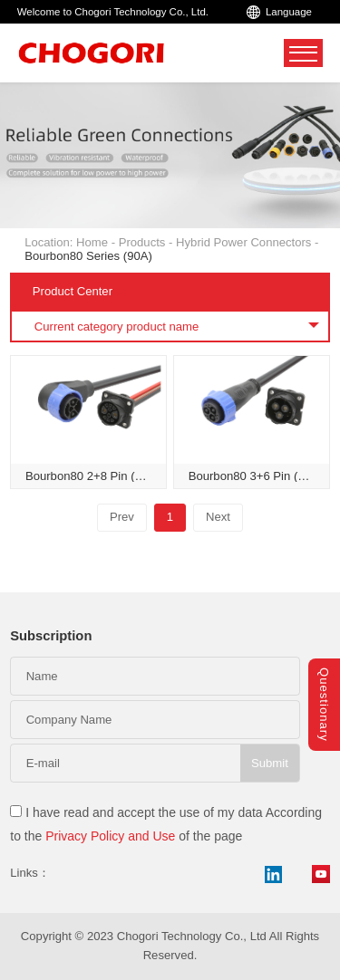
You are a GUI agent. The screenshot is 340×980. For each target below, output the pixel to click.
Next (218, 517)
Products (142, 242)
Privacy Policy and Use (110, 836)
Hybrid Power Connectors (243, 242)
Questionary (324, 705)
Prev (122, 517)
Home (92, 242)
